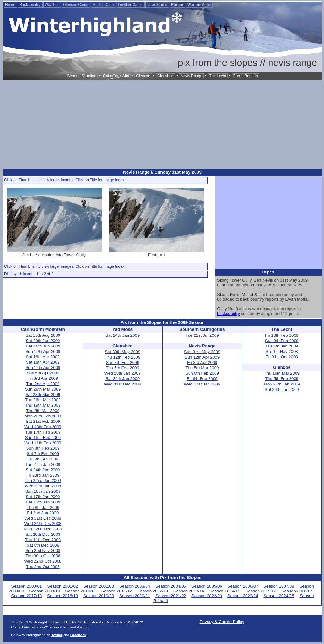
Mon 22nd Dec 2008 (43, 529)
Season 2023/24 (243, 596)
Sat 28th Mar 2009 (43, 394)
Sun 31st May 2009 (202, 352)
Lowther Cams (131, 5)
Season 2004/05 (171, 586)
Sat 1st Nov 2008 (282, 351)
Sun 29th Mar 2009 (43, 389)
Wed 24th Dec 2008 (43, 524)
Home (11, 5)
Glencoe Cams (76, 5)
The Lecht (218, 76)
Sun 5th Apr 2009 (43, 373)
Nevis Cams (157, 5)
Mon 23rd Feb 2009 (43, 416)
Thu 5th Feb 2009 (123, 368)
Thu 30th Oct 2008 (43, 556)
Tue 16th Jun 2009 (43, 346)
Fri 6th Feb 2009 (43, 459)
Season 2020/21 (135, 596)
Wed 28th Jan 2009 (122, 373)
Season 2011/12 (117, 591)
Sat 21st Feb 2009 (43, 421)
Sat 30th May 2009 (122, 352)
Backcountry (30, 5)
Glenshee (165, 76)
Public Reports (246, 76)
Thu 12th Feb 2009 (123, 357)
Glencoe (143, 76)
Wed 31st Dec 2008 (43, 518)
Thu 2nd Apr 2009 (43, 384)
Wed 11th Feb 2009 (43, 443)
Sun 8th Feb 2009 (43, 448)
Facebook (78, 635)
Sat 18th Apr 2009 (43, 357)
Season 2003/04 (135, 586)
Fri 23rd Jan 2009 (43, 475)
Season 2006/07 (243, 586)
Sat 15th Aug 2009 (43, 335)
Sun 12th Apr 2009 (43, 368)
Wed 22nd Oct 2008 (43, 561)
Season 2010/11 (81, 591)
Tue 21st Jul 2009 (202, 335)
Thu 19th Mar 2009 (43, 405)
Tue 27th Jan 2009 (43, 464)
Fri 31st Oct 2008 (282, 357)
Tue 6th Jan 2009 (282, 346)
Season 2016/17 (297, 591)
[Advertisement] (162, 124)
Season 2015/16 (261, 591)
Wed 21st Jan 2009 (43, 486)
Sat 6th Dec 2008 (43, 545)
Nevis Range (191, 76)
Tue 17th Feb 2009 (43, 432)
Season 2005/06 (207, 586)
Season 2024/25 (279, 596)
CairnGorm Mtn (116, 76)
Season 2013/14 (189, 591)
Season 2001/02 (62, 586)
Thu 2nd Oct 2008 (43, 567)
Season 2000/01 (26, 586)
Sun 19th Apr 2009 (43, 351)
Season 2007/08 (279, 586)
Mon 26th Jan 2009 (282, 384)
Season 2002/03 (99, 586)
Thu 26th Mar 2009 (43, 400)
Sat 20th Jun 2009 (43, 341)
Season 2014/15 (225, 591)
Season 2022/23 (207, 596)
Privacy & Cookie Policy (222, 622)
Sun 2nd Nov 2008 (43, 550)
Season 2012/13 (153, 591)
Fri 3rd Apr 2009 (43, 378)
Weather (52, 5)
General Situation (81, 76)
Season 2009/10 (44, 591)
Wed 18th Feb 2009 (43, 427)
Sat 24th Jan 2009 (43, 470)
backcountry (228, 313)
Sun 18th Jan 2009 (43, 491)
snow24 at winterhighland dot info (62, 627)
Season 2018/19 (62, 596)
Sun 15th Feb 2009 (43, 438)
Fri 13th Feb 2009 (282, 335)
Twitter (57, 635)
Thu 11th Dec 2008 (43, 540)
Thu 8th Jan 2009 (43, 507)
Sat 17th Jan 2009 (43, 497)
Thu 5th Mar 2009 (43, 411)
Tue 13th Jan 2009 (43, 502)
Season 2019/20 (99, 596)
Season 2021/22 (171, 596)
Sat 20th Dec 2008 (43, 534)
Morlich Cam (104, 5)
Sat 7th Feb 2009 (43, 454)
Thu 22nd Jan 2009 (43, 481)
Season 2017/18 (26, 596)
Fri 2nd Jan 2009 (43, 513)
